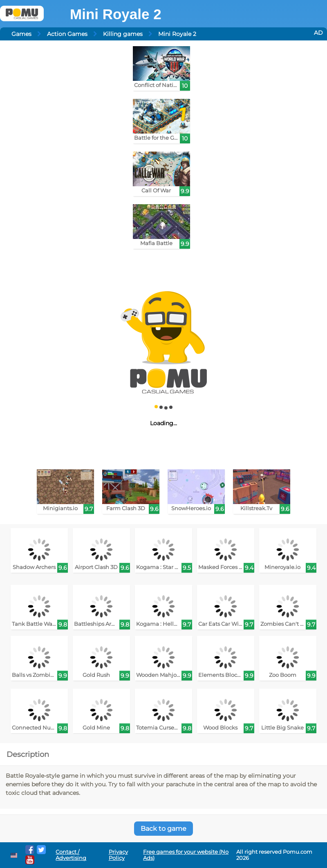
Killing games (123, 34)
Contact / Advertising (71, 855)
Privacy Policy (118, 855)
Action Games (67, 34)
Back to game (163, 829)
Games (21, 34)
